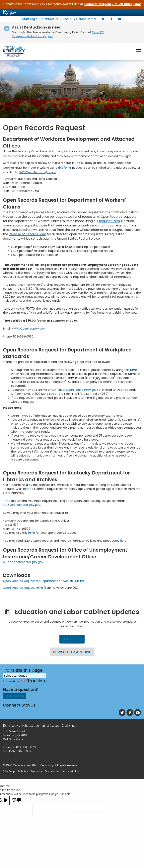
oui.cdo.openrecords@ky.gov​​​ (23, 562)
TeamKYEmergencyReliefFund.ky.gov (112, 4)
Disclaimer (52, 773)
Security (36, 773)
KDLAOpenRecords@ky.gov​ (22, 505)
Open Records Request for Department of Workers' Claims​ (44, 581)
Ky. (10, 12)
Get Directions (13, 741)
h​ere (123, 541)
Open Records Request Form (23, 588)
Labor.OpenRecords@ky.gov (77, 390)
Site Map (9, 773)
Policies (23, 773)
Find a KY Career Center (78, 19)
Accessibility (71, 773)
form (134, 370)
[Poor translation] (16, 802)
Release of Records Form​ (28, 234)
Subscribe (72, 639)
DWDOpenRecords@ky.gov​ (38, 172)
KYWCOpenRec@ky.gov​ (28, 328)
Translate (33, 681)
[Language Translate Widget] (25, 675)
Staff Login (32, 19)
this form (64, 167)
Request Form (109, 221)
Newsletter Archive (72, 652)
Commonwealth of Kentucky (33, 767)
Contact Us (51, 19)
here (26, 489)
